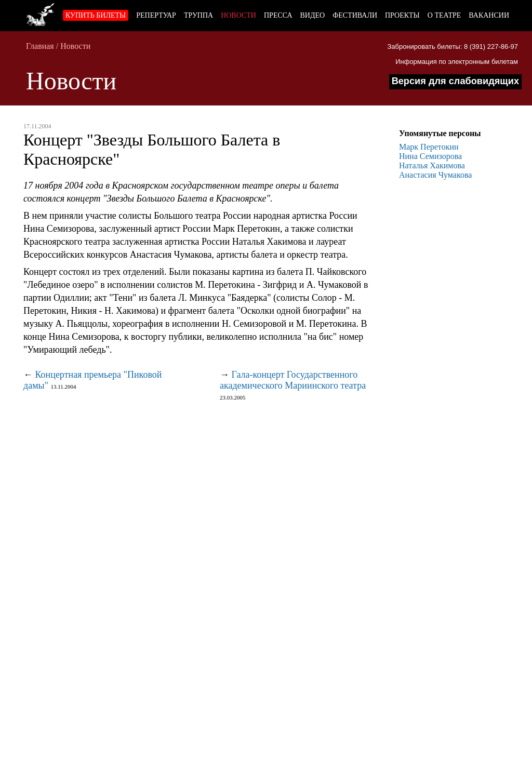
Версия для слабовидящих (455, 81)
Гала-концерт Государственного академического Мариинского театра (293, 380)
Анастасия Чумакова (435, 175)
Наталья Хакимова (432, 165)
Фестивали (355, 15)
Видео (313, 15)
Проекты (402, 15)
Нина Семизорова (430, 156)
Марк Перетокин (429, 147)
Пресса (278, 15)
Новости (238, 15)
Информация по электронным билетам (457, 62)
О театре (444, 15)
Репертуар (156, 15)
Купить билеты (96, 15)
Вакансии (489, 15)
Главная (40, 46)
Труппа (198, 15)
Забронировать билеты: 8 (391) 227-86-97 (453, 46)
